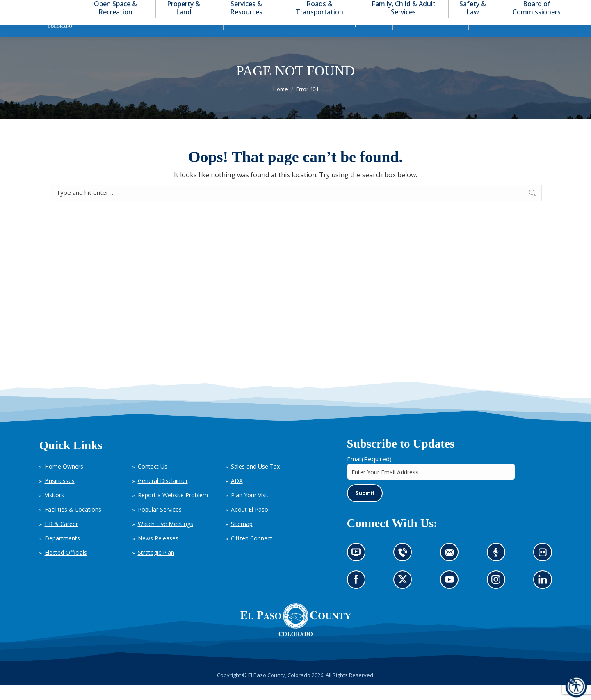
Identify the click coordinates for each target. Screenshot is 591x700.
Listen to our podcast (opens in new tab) (498, 570)
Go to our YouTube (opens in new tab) (452, 597)
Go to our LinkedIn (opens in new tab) (545, 597)
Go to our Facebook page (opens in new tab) (358, 597)
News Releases (158, 553)
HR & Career (61, 539)
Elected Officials (66, 567)
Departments (62, 553)
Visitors (54, 510)
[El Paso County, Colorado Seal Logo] (296, 634)
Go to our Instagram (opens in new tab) (499, 597)
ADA (237, 495)
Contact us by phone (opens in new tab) (405, 570)
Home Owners (64, 481)
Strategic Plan (156, 567)
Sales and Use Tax (255, 481)
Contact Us (153, 481)
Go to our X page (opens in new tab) (405, 597)
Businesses (60, 495)
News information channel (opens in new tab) (359, 570)
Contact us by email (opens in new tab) (452, 570)
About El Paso (250, 524)
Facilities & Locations (73, 524)
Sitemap (242, 539)
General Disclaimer (163, 495)
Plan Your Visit (250, 510)
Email (369, 474)
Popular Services (160, 524)
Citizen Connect (252, 553)
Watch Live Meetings (165, 539)
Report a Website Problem (173, 510)
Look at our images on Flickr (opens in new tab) (545, 570)
